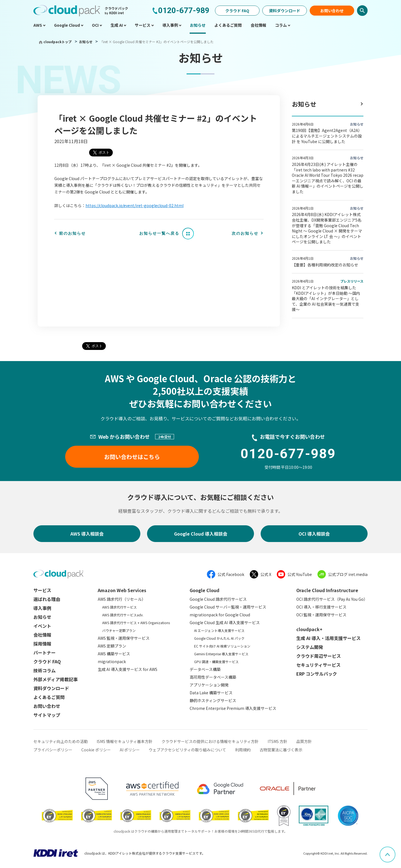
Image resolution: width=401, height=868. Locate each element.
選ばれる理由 (47, 599)
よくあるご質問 (49, 697)
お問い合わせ (332, 11)
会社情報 (42, 635)
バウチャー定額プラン (119, 630)
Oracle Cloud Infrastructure (327, 590)
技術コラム (45, 670)
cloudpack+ (309, 629)
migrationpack (112, 661)
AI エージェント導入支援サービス (219, 630)
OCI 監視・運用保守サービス (321, 615)
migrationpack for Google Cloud (220, 615)
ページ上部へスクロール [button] (395, 850)
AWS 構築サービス (114, 654)
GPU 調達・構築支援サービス (216, 662)
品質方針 (304, 741)
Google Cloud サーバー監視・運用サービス (228, 607)
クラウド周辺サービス (319, 656)
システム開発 (310, 647)
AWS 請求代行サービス (119, 607)
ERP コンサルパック (317, 674)
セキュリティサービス (318, 665)
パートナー (45, 653)
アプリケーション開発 (209, 685)
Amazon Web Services (122, 590)
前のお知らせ (72, 233)
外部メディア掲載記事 (56, 679)
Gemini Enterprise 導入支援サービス (221, 654)
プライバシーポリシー (53, 750)
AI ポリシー (130, 750)
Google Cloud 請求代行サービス (218, 599)
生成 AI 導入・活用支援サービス (328, 638)
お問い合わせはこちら (132, 457)
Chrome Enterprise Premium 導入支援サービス (233, 708)
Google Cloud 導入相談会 (201, 534)
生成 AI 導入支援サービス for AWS (128, 669)
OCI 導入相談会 (314, 534)
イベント (42, 626)
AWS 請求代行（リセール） (122, 599)
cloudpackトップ (58, 42)
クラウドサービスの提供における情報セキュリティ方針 (210, 741)
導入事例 (42, 608)
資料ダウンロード (285, 11)
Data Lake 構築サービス (211, 693)
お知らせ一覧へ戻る (159, 233)
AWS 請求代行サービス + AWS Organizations (136, 623)
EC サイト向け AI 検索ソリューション (222, 646)
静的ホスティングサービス (213, 700)
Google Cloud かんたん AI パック (219, 638)
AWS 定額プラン (112, 646)
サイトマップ (47, 715)
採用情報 (42, 644)
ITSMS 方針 (277, 741)
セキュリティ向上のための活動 (61, 741)
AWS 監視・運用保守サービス (124, 638)
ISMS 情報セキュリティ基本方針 (125, 741)
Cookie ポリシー (96, 750)
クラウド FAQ (237, 11)
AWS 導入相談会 (87, 534)
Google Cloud (205, 590)
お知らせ (86, 42)
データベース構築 (205, 669)
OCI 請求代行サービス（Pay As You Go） (332, 599)
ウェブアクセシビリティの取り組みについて (187, 750)
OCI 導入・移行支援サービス (321, 607)
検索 (362, 11)
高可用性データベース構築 (213, 677)
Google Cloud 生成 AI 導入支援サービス (225, 622)
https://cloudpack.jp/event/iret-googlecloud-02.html (135, 205)
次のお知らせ (245, 233)
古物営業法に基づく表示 (281, 750)
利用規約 (243, 750)
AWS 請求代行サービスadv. (123, 615)
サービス (42, 590)
